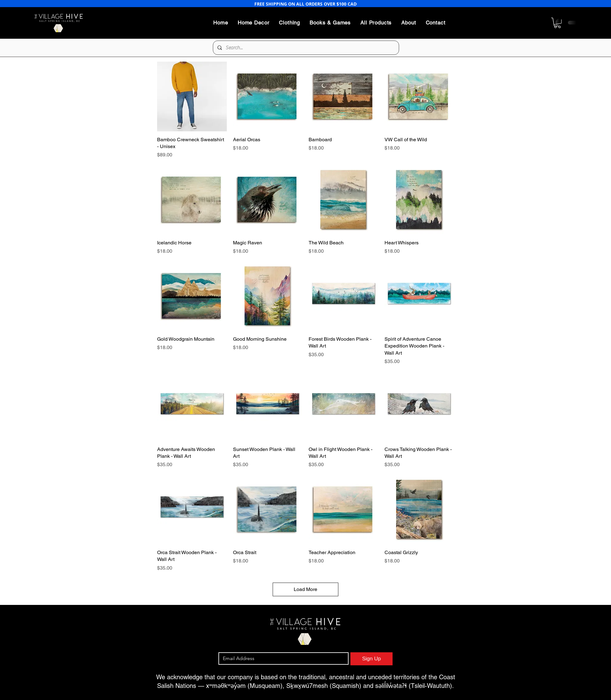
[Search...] (306, 48)
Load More (305, 589)
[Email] (282, 658)
